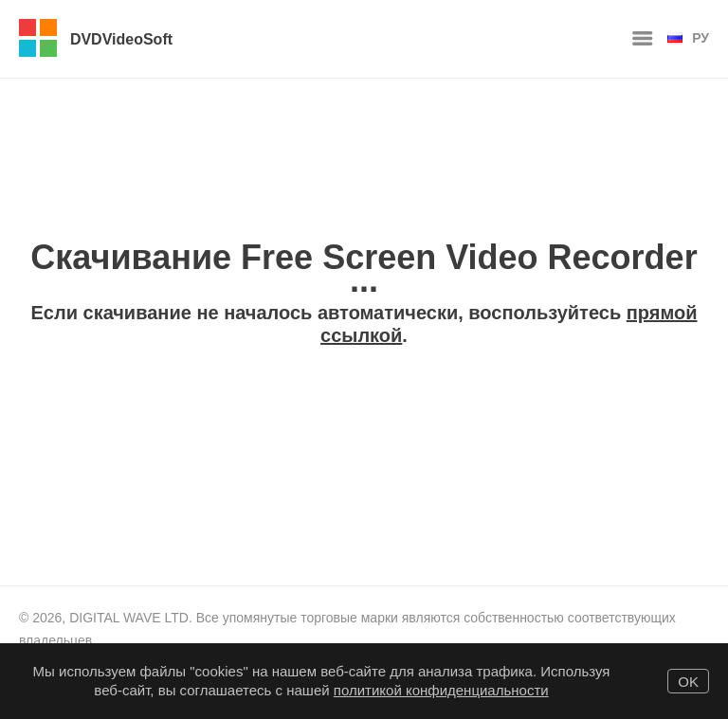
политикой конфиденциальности (441, 690)
